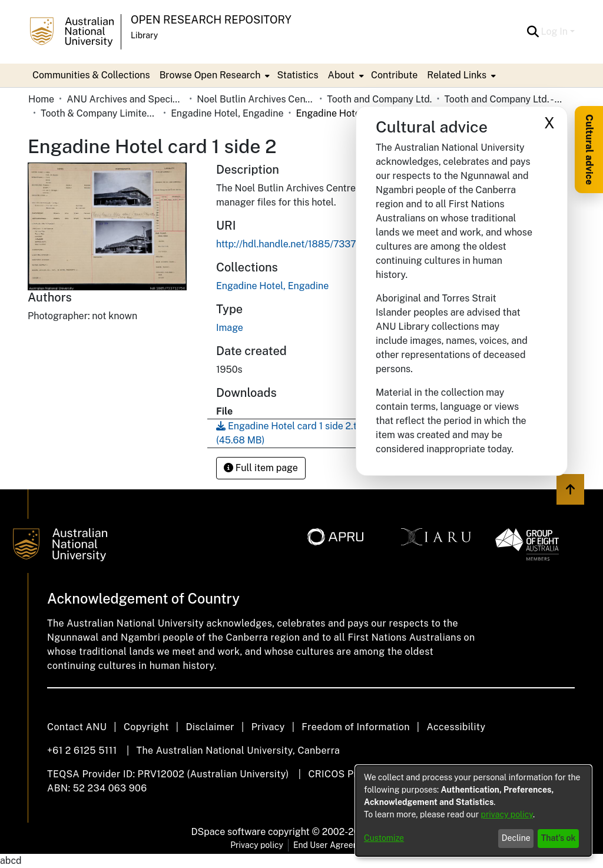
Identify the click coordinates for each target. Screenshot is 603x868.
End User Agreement (333, 845)
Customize (384, 838)
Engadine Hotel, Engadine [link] (227, 113)
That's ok (559, 838)
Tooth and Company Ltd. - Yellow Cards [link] (503, 99)
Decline (516, 838)
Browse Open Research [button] (210, 75)
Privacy (268, 727)
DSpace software (229, 832)
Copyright (146, 727)
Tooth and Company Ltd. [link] (379, 99)
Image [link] (230, 328)
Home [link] (41, 99)
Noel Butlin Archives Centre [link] (256, 99)
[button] (533, 32)
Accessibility (456, 727)
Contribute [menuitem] (394, 75)
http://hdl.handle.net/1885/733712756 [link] (300, 244)
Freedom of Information (355, 727)
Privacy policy (257, 845)
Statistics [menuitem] (297, 75)
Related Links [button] (457, 75)
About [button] (341, 75)
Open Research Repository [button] (211, 20)
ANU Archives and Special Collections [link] (125, 99)
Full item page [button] (261, 468)
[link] (272, 286)
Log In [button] (556, 32)
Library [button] (144, 35)
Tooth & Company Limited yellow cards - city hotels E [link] (100, 113)
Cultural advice (589, 150)
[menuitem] (214, 75)
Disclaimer (210, 727)
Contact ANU (77, 727)
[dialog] (473, 811)
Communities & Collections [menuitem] (91, 75)
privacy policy (507, 814)
